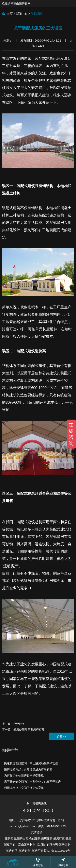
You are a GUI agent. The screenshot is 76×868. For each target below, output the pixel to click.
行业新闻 (36, 14)
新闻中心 (22, 14)
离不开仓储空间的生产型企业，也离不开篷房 (32, 782)
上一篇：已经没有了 (15, 724)
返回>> (61, 737)
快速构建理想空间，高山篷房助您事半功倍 (31, 763)
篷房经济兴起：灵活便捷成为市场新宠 (28, 769)
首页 (10, 14)
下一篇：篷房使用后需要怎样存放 (23, 730)
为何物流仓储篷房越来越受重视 (24, 776)
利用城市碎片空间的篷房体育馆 (24, 788)
